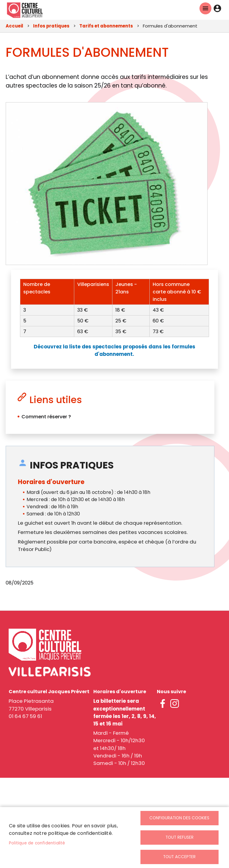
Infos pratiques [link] (51, 26)
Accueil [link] (14, 26)
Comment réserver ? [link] (46, 417)
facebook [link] (163, 703)
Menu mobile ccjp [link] (205, 8)
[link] (25, 10)
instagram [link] (175, 703)
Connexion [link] (217, 8)
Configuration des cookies (179, 818)
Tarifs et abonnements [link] (106, 26)
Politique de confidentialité (37, 843)
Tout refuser (180, 837)
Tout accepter (179, 857)
